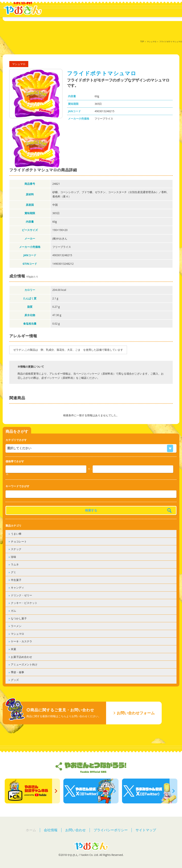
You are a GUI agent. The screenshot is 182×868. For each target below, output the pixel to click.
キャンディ (17, 587)
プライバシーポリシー (111, 830)
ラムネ (15, 564)
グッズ (15, 680)
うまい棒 (16, 534)
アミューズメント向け (24, 664)
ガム (13, 611)
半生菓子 (16, 580)
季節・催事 (17, 672)
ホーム (31, 830)
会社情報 (51, 830)
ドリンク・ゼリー (21, 595)
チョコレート (19, 541)
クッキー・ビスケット (24, 603)
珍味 (13, 557)
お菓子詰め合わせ (21, 657)
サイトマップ (146, 830)
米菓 (13, 649)
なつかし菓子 (19, 618)
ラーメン (16, 626)
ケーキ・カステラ (21, 641)
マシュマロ (152, 41)
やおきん (23, 8)
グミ (13, 572)
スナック (16, 549)
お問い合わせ (76, 830)
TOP (142, 41)
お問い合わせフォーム (136, 713)
